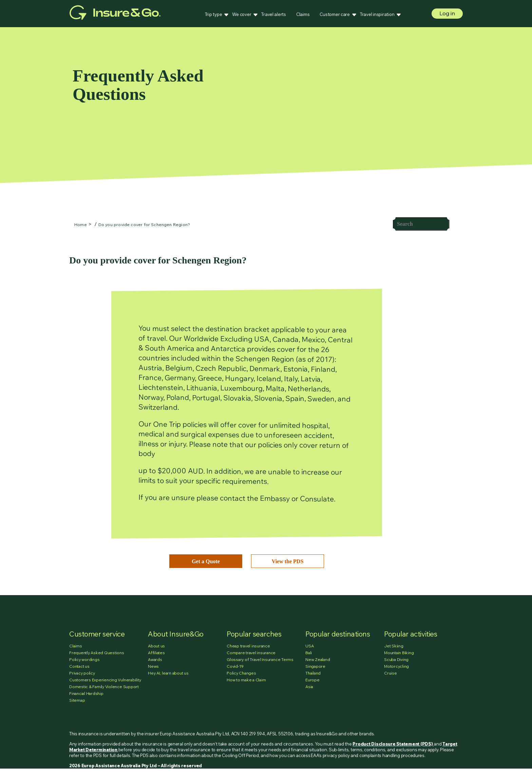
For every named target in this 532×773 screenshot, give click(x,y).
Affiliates (156, 653)
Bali (309, 653)
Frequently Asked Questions (97, 653)
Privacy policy (82, 673)
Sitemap (77, 700)
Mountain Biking (399, 653)
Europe (312, 680)
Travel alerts (274, 14)
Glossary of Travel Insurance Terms (260, 659)
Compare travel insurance (251, 653)
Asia (309, 687)
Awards (155, 659)
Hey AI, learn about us (168, 673)
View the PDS (288, 561)
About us (156, 646)
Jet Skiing (394, 646)
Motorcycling (396, 666)
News (153, 666)
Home (81, 225)
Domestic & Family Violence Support (104, 687)
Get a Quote (206, 561)
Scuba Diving (396, 659)
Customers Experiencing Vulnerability (105, 680)
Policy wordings (84, 659)
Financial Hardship (86, 693)
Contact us (79, 666)
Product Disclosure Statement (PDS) (393, 744)
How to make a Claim (246, 680)
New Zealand (318, 659)
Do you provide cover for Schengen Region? (144, 225)
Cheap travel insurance (248, 646)
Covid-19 (235, 666)
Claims (303, 14)
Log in (447, 13)
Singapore (315, 666)
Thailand (313, 673)
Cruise (391, 673)
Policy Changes (241, 673)
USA (309, 646)
